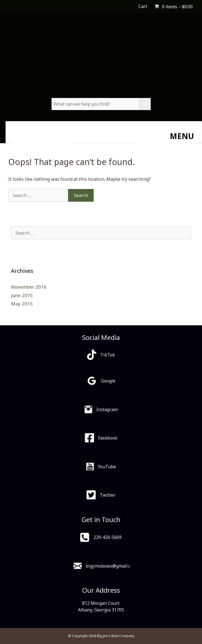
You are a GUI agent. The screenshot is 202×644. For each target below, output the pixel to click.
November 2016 (29, 287)
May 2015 (22, 304)
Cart (143, 6)
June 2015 (22, 295)
